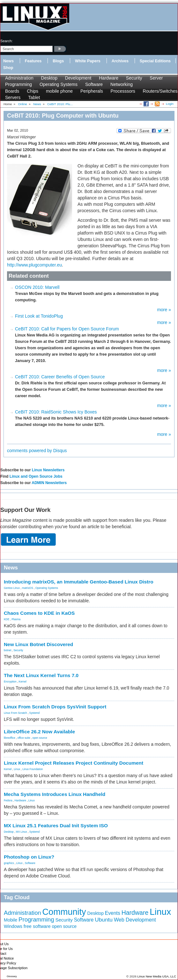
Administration (19, 78)
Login (170, 104)
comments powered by (37, 451)
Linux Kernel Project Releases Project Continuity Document (74, 763)
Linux (17, 769)
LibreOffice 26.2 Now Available (39, 732)
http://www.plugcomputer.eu (34, 265)
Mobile (11, 920)
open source (40, 738)
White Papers (88, 61)
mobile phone (59, 91)
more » (164, 310)
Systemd (35, 713)
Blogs (58, 61)
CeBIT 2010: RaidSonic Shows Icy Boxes (56, 412)
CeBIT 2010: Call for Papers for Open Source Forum (67, 329)
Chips (33, 91)
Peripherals (92, 91)
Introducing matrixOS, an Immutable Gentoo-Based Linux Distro (79, 582)
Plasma (16, 619)
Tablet (34, 97)
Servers (13, 97)
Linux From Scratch (15, 713)
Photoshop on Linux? (29, 857)
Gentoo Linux (12, 588)
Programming (19, 84)
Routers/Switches (160, 91)
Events (113, 913)
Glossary (12, 976)
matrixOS (28, 588)
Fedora (8, 800)
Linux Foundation (33, 769)
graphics (9, 863)
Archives (120, 61)
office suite (24, 738)
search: (7, 41)
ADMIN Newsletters (49, 483)
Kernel (23, 682)
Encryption (10, 682)
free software (37, 926)
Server (156, 78)
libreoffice (10, 738)
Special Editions (155, 61)
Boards (12, 91)
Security (134, 78)
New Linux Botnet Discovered (38, 644)
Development (78, 78)
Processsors (123, 91)
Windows (13, 926)
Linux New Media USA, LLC (157, 976)
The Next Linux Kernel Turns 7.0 (41, 675)
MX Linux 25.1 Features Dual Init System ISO (56, 826)
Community (64, 912)
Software (94, 84)
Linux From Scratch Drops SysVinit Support (55, 707)
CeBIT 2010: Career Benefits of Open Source (60, 377)
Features (33, 61)
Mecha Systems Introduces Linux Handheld (55, 794)
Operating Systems (59, 84)
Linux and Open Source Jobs (36, 476)
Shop (8, 68)
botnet (7, 650)
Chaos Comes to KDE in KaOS (39, 613)
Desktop (49, 78)
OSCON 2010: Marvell (37, 287)
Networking (122, 84)
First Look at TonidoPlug (39, 316)
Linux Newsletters (48, 470)
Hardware (109, 78)
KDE (7, 619)
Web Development (135, 920)
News (8, 61)
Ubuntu (104, 920)
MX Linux (22, 832)
